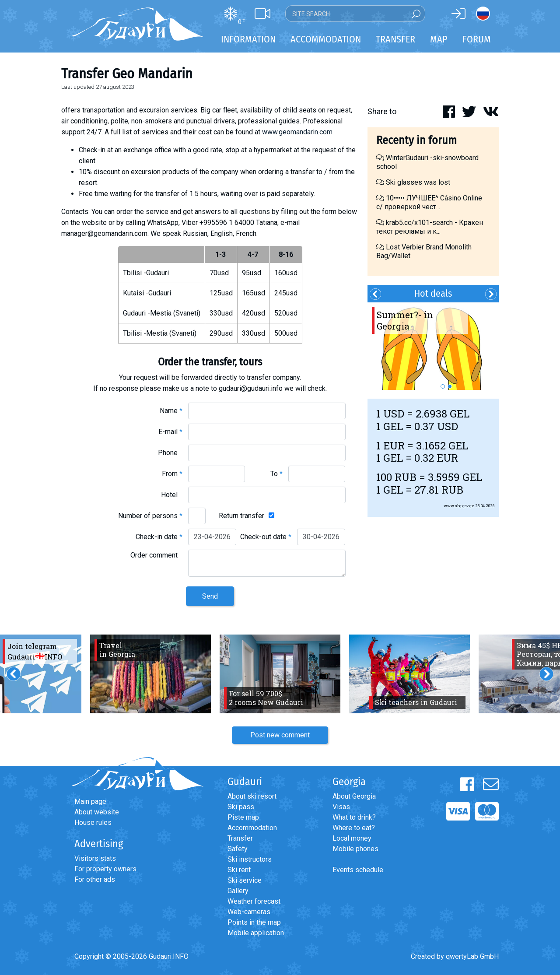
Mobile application (256, 933)
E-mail (170, 432)
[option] (433, 346)
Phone (170, 453)
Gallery (238, 891)
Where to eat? (354, 828)
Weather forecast (254, 901)
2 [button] (450, 386)
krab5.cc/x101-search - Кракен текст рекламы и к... (430, 227)
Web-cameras (249, 912)
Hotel (172, 495)
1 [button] (443, 386)
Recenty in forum (416, 140)
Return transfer (241, 516)
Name (171, 411)
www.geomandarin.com (297, 132)
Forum (477, 39)
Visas (341, 807)
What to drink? (354, 817)
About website (97, 812)
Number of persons (150, 516)
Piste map (243, 817)
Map (439, 39)
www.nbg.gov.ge (459, 506)
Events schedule (358, 870)
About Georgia (354, 796)
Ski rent (239, 870)
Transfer (240, 838)
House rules (93, 822)
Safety (238, 849)
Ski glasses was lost (413, 182)
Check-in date (159, 537)
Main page (90, 801)
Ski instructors (250, 859)
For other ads (95, 879)
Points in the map (254, 922)
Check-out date (266, 537)
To (276, 474)
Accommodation (252, 828)
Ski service (245, 880)
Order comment (156, 555)
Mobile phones (355, 849)
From (172, 474)
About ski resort (252, 796)
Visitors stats (95, 858)
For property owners (105, 869)
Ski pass (241, 807)
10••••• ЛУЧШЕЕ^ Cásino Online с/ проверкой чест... (429, 202)
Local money (352, 838)
